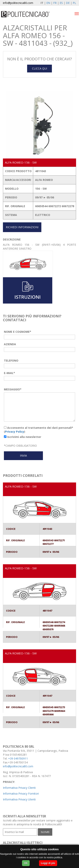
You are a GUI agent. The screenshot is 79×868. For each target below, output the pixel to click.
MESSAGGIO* (13, 389)
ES (61, 3)
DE (68, 3)
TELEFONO (11, 360)
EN (48, 3)
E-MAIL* (9, 373)
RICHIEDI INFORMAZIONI (22, 227)
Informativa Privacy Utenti (19, 799)
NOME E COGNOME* (18, 332)
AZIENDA (10, 344)
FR (55, 3)
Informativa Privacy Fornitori (21, 794)
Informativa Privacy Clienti (19, 788)
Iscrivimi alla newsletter (23, 437)
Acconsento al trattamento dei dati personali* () (39, 430)
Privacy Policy (15, 432)
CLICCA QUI (39, 68)
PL (74, 3)
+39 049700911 (18, 758)
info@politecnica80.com (18, 3)
